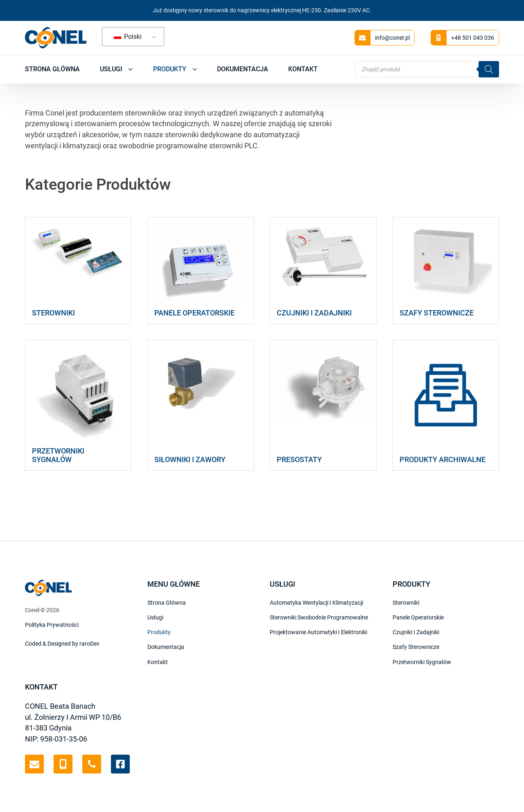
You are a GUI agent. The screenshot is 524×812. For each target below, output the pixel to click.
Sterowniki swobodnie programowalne (319, 617)
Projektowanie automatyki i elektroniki (318, 632)
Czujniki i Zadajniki (416, 632)
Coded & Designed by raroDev (62, 644)
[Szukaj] (489, 69)
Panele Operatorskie (418, 617)
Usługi (116, 69)
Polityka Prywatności (52, 625)
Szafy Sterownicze (416, 647)
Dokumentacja (243, 69)
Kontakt (303, 69)
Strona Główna (52, 69)
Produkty (175, 69)
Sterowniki (406, 603)
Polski (128, 37)
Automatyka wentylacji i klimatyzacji (316, 603)
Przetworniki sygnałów (422, 662)
